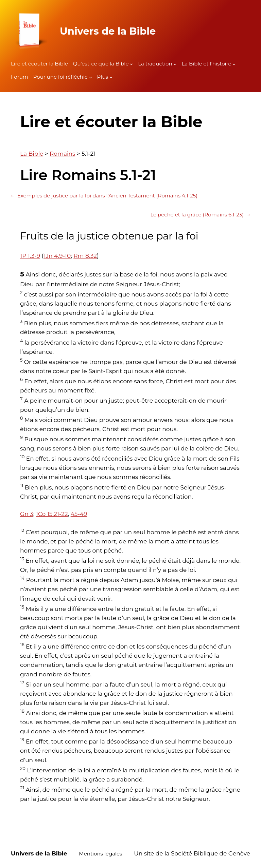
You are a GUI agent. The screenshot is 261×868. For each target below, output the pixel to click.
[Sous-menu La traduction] (175, 64)
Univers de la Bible (108, 31)
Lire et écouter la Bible (39, 64)
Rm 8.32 (85, 256)
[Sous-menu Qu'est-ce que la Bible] (131, 64)
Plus (103, 77)
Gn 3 (27, 514)
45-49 (79, 514)
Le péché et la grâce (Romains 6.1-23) (200, 215)
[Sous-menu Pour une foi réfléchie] (91, 77)
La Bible (32, 154)
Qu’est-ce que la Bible (101, 64)
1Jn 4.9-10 (57, 256)
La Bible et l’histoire (206, 64)
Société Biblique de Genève (211, 853)
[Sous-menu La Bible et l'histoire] (234, 64)
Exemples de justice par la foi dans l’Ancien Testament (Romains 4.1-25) (104, 196)
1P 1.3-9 (30, 256)
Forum (20, 77)
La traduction (155, 64)
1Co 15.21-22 (52, 514)
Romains (62, 154)
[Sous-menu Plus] (111, 77)
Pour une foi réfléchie (60, 77)
